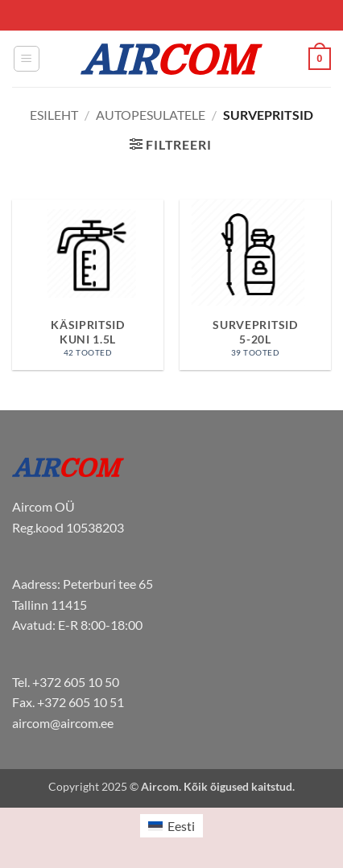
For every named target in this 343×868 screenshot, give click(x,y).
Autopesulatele (151, 115)
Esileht (54, 115)
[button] (27, 59)
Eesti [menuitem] (181, 826)
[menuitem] (171, 826)
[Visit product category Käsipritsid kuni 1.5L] (88, 285)
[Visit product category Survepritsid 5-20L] (255, 285)
